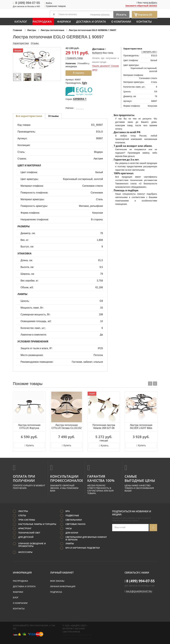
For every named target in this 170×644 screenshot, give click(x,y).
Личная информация (63, 586)
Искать (121, 14)
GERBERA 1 (80, 99)
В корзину (79, 73)
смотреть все (149, 52)
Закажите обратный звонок (141, 6)
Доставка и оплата (91, 22)
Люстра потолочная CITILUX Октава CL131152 (67, 427)
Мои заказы (57, 581)
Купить (29, 445)
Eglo (85, 83)
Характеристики (21, 43)
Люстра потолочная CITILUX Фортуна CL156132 (29, 427)
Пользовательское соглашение (77, 638)
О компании (121, 22)
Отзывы (35, 43)
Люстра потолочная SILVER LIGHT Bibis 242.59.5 (141, 427)
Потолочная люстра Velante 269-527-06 (104, 427)
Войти (48, 3)
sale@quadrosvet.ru (139, 591)
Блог (16, 598)
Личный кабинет (62, 573)
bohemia (105, 15)
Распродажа (42, 22)
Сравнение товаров (55, 6)
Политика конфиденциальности (77, 635)
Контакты (144, 22)
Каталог (21, 22)
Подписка (56, 592)
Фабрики (64, 22)
